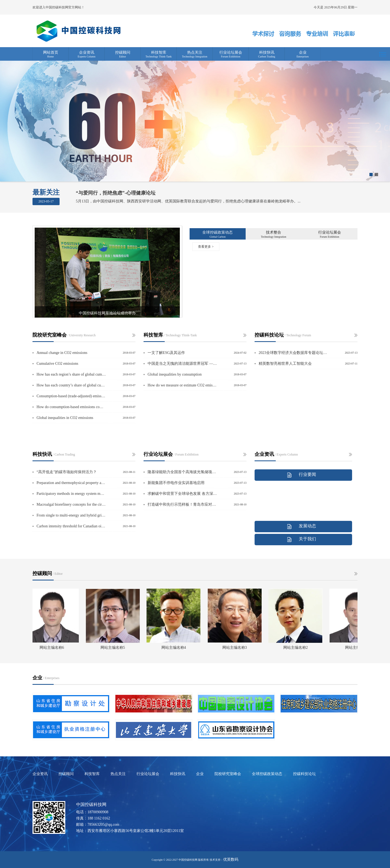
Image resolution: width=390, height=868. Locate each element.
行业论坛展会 (231, 52)
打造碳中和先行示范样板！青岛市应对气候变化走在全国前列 (182, 504)
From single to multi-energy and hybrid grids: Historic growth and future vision (71, 515)
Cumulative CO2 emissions (57, 364)
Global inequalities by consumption (175, 374)
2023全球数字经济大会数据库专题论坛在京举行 (293, 353)
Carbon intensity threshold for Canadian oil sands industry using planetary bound (71, 526)
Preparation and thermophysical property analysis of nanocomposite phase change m (71, 483)
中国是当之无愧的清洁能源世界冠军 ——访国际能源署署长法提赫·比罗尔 (182, 364)
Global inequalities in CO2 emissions (65, 418)
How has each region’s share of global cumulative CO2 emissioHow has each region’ (71, 374)
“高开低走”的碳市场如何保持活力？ (67, 472)
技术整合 (274, 232)
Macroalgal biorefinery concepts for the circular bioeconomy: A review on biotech (71, 504)
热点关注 (195, 52)
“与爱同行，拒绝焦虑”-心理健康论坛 (116, 193)
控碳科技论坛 (304, 774)
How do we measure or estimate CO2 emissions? (182, 385)
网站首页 (51, 52)
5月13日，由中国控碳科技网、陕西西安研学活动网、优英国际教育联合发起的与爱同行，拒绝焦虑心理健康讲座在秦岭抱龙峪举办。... (188, 201)
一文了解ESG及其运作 (166, 353)
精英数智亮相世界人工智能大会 (285, 364)
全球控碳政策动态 (217, 232)
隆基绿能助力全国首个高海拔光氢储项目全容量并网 (182, 472)
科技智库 (159, 52)
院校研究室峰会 (228, 774)
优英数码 (231, 859)
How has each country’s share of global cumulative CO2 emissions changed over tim (71, 385)
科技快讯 (267, 52)
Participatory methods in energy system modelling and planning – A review (71, 494)
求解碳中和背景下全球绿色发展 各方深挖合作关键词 (182, 494)
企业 (303, 52)
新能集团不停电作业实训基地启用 (176, 483)
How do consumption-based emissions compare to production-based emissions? (71, 407)
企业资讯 (87, 52)
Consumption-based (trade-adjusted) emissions (71, 396)
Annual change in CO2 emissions (62, 353)
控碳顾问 (123, 52)
